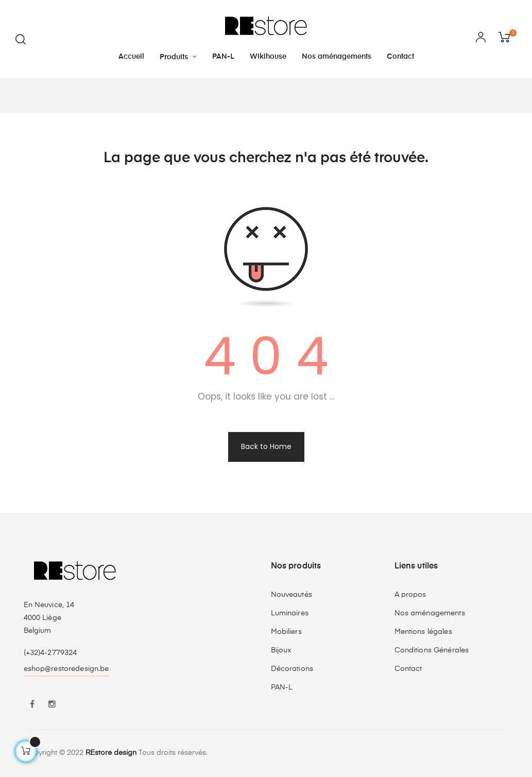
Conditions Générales (432, 650)
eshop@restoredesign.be (66, 669)
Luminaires (290, 613)
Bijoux (281, 650)
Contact (408, 669)
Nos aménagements (430, 613)
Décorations (292, 669)
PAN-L (282, 687)
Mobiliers (286, 632)
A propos (410, 595)
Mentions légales (423, 632)
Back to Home (266, 446)
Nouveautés (291, 595)
